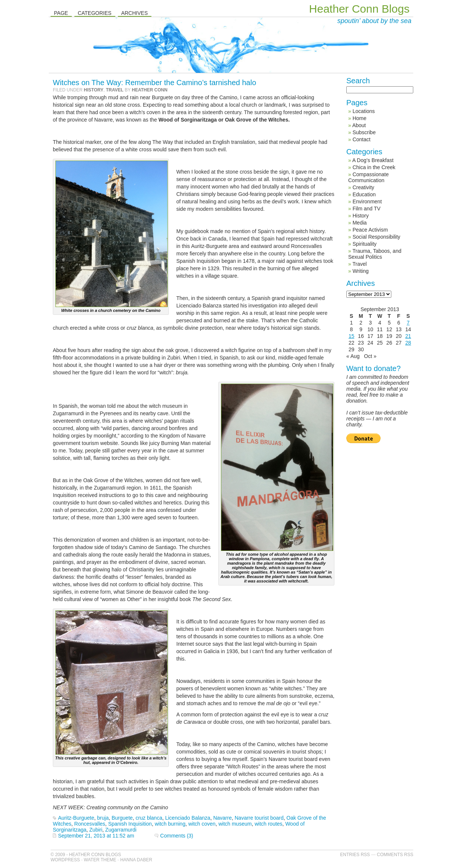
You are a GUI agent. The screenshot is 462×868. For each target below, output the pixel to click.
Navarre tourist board (259, 818)
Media (360, 223)
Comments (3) (177, 836)
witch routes (268, 824)
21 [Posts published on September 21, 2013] (408, 336)
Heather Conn (150, 90)
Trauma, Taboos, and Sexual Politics (375, 254)
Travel (115, 90)
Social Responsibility (376, 237)
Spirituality (365, 244)
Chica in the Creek (374, 167)
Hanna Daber (136, 860)
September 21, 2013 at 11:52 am (96, 836)
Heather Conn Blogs (359, 9)
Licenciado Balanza (188, 818)
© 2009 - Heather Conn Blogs (86, 855)
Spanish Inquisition (130, 824)
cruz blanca (149, 818)
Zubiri (96, 830)
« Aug (353, 356)
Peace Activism (370, 230)
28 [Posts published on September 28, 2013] (408, 343)
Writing (361, 271)
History (94, 90)
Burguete (122, 818)
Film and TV (367, 209)
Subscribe (364, 132)
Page (61, 13)
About (359, 125)
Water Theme (100, 860)
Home (360, 118)
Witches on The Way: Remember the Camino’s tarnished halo (155, 83)
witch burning (170, 824)
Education (364, 194)
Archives (135, 13)
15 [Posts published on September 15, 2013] (352, 336)
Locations (364, 111)
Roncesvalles (90, 824)
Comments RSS (395, 855)
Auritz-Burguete (76, 818)
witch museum (235, 824)
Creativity (363, 187)
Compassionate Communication (368, 177)
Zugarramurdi (121, 830)
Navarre (222, 818)
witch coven (202, 824)
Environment (367, 201)
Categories (95, 13)
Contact (362, 139)
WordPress (65, 860)
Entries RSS (355, 855)
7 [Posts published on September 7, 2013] (408, 323)
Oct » (370, 356)
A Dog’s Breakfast (373, 160)
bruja (103, 818)
